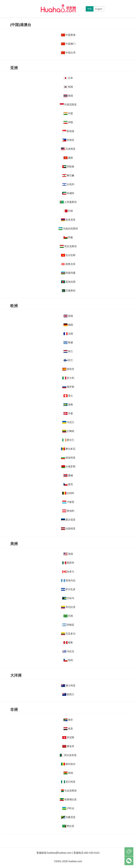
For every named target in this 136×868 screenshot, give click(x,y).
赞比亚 (68, 826)
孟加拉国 (68, 282)
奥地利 (68, 511)
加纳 (68, 773)
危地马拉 (68, 580)
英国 (68, 316)
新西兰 (68, 694)
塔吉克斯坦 (68, 246)
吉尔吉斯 (68, 255)
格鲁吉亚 (68, 264)
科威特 (68, 193)
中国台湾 (68, 53)
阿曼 (68, 237)
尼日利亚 (68, 782)
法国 (68, 334)
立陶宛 (68, 431)
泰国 (68, 96)
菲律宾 (68, 140)
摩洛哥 (68, 746)
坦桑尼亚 (68, 817)
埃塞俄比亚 (68, 799)
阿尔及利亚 (68, 755)
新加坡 (68, 131)
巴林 (68, 211)
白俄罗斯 (68, 467)
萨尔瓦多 (68, 589)
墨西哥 (68, 563)
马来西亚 (68, 149)
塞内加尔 (68, 764)
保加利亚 (68, 458)
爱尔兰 (68, 440)
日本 (68, 78)
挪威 (68, 475)
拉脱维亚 (68, 529)
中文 (90, 9)
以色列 (68, 184)
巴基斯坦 (68, 291)
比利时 (68, 493)
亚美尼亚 (68, 220)
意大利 (68, 378)
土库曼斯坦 (68, 202)
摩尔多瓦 (68, 449)
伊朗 (68, 122)
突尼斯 (68, 737)
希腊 (68, 342)
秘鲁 (68, 642)
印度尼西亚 (68, 105)
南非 (68, 720)
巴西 (68, 616)
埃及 (68, 729)
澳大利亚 (68, 686)
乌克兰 (68, 422)
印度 (68, 113)
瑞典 (68, 404)
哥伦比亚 (68, 607)
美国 (68, 554)
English (99, 9)
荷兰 (68, 351)
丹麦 (68, 413)
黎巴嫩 (68, 175)
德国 (68, 325)
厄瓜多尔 (68, 634)
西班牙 (68, 369)
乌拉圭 (68, 651)
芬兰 (68, 360)
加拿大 (68, 572)
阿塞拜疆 (68, 273)
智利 (68, 660)
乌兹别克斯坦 (68, 229)
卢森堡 (68, 502)
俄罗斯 (68, 387)
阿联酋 (68, 167)
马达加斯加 (68, 791)
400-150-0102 (92, 853)
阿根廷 (68, 625)
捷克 (68, 484)
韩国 (68, 87)
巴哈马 (68, 598)
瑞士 (68, 396)
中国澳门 (68, 44)
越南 (68, 158)
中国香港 (68, 35)
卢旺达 (68, 808)
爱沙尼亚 (68, 520)
